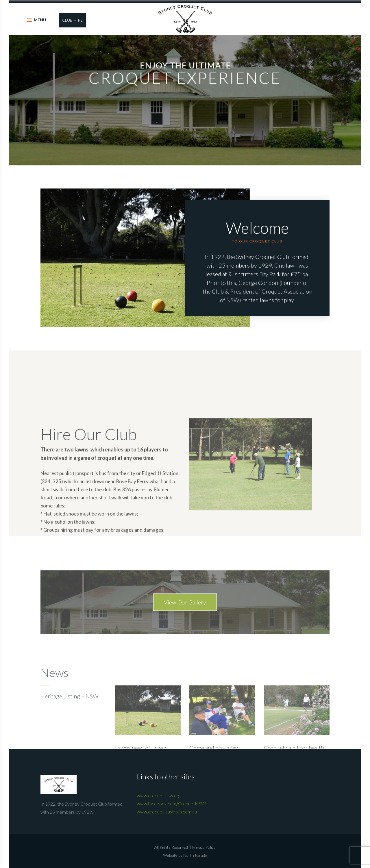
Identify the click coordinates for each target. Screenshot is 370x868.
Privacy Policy (204, 847)
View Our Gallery (185, 620)
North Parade (195, 855)
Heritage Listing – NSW (70, 729)
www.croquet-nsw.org (159, 795)
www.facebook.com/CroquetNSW (171, 803)
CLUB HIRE (72, 20)
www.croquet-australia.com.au (167, 812)
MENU (40, 20)
